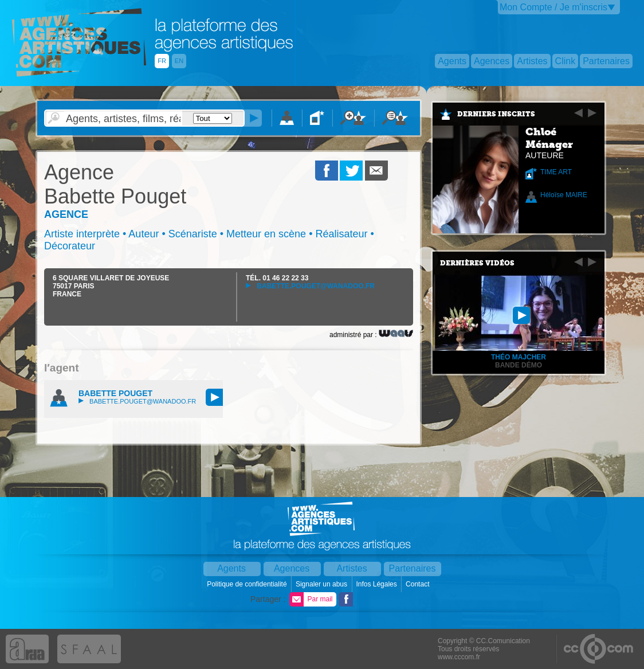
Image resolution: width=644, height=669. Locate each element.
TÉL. (277, 278)
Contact (419, 584)
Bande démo (519, 365)
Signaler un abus (322, 584)
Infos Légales (377, 584)
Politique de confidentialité (248, 584)
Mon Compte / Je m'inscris (553, 7)
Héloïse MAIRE (564, 195)
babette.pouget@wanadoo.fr (310, 286)
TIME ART (556, 172)
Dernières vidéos (477, 263)
